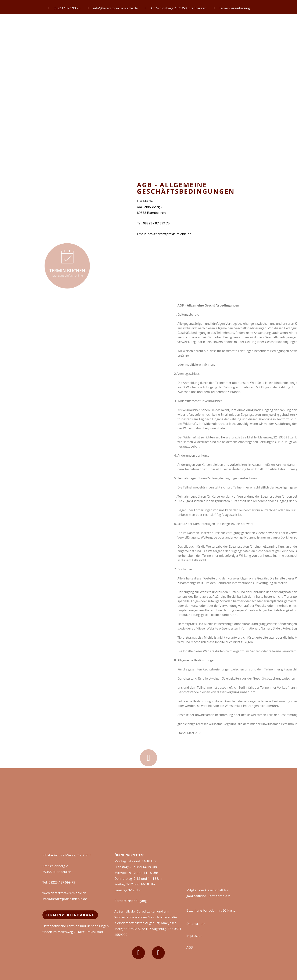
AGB (190, 947)
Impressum (195, 936)
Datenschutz (196, 924)
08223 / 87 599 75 (62, 882)
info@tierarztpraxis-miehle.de (65, 899)
